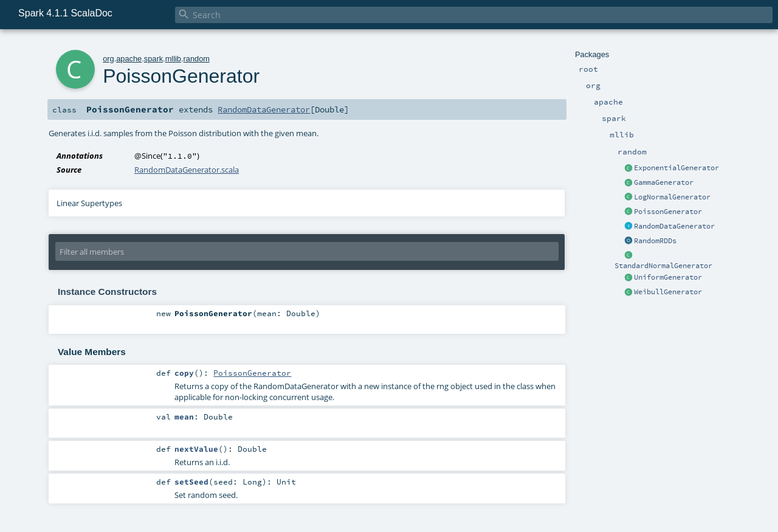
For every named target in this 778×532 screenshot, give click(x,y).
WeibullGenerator (668, 292)
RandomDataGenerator (674, 226)
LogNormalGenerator (672, 197)
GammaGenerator (664, 182)
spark (153, 59)
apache (129, 59)
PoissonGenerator (668, 212)
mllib (173, 59)
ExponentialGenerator (676, 168)
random (197, 59)
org (108, 59)
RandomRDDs (655, 241)
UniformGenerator (668, 277)
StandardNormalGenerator (663, 266)
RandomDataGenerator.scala (187, 170)
